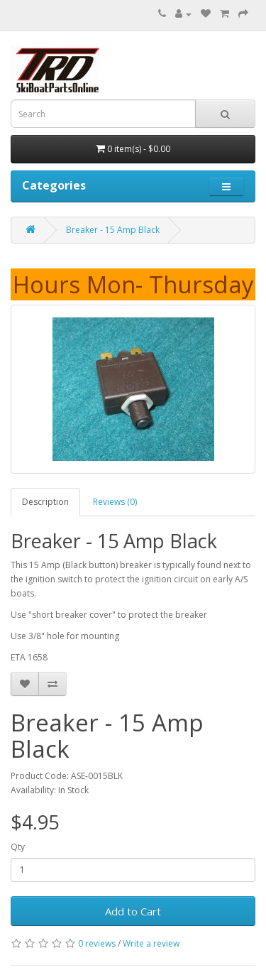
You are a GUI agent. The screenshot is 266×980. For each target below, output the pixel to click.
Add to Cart (133, 911)
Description (45, 502)
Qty (18, 847)
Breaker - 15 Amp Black (113, 230)
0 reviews (97, 943)
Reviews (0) (115, 502)
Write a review (151, 943)
